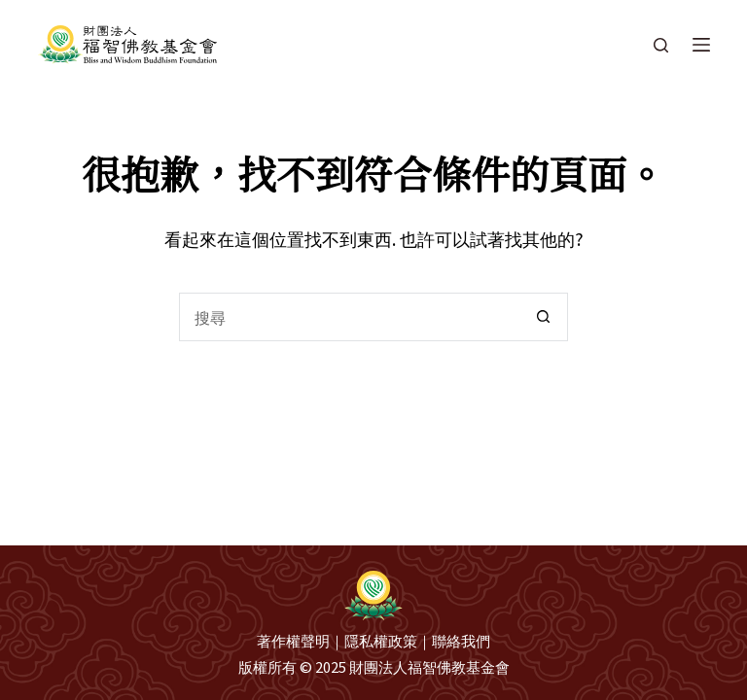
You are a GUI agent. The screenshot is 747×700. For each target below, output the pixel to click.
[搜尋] (661, 45)
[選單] (701, 45)
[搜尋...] (349, 317)
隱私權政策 (381, 640)
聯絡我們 (461, 640)
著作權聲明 (293, 640)
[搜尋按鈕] (544, 317)
